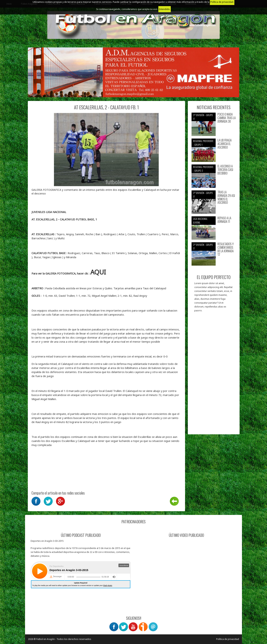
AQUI (98, 272)
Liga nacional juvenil (200, 221)
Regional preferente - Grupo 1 (203, 143)
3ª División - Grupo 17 (203, 117)
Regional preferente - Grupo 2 (203, 169)
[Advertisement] (214, 375)
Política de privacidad (228, 639)
